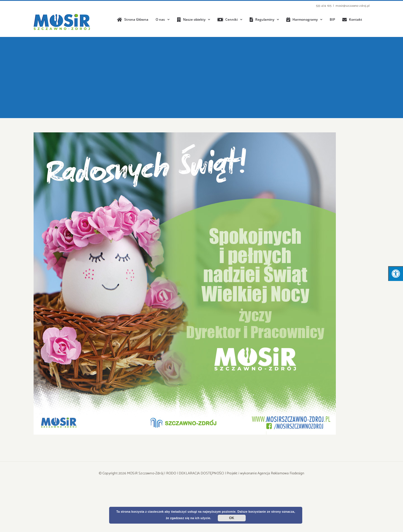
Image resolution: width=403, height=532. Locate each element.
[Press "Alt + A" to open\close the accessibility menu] (396, 274)
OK (232, 518)
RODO (171, 473)
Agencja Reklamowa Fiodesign (281, 473)
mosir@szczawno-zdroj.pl (352, 6)
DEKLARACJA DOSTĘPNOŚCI (201, 473)
